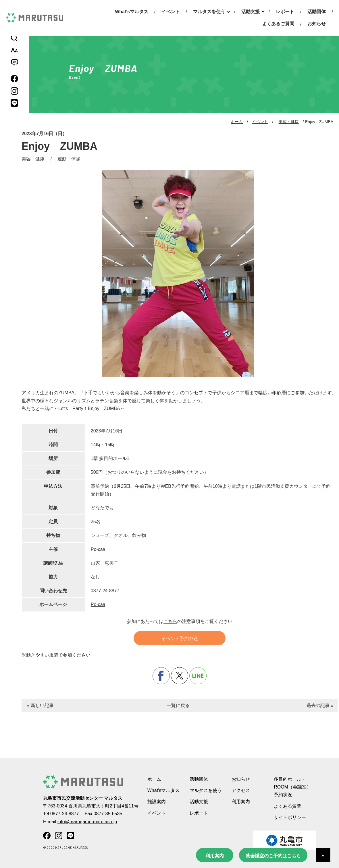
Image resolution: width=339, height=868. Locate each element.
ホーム (237, 122)
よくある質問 (288, 806)
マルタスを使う (209, 12)
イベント (171, 12)
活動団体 (317, 12)
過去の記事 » (320, 705)
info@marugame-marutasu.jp (87, 822)
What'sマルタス (132, 12)
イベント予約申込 (180, 639)
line (198, 676)
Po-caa (98, 604)
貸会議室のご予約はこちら (273, 856)
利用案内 (215, 856)
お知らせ (317, 24)
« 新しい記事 (40, 705)
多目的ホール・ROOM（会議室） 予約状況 (292, 787)
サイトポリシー (290, 817)
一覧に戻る (178, 705)
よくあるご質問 (278, 24)
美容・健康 (289, 122)
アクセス (241, 790)
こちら (170, 621)
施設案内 (157, 802)
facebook (161, 676)
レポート (285, 12)
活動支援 (251, 12)
